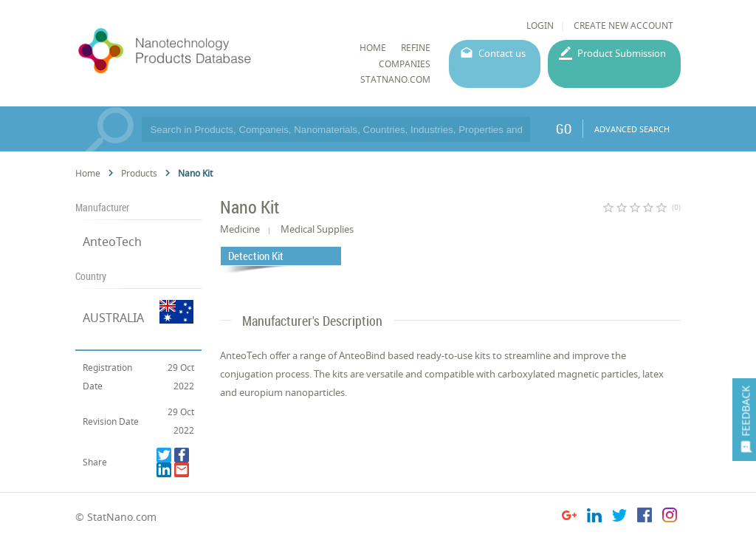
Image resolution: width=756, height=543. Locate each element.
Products (139, 173)
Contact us (502, 53)
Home (88, 173)
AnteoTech (112, 242)
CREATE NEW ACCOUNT (623, 25)
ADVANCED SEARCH (632, 129)
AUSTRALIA (113, 318)
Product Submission (622, 53)
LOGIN (540, 25)
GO (564, 129)
